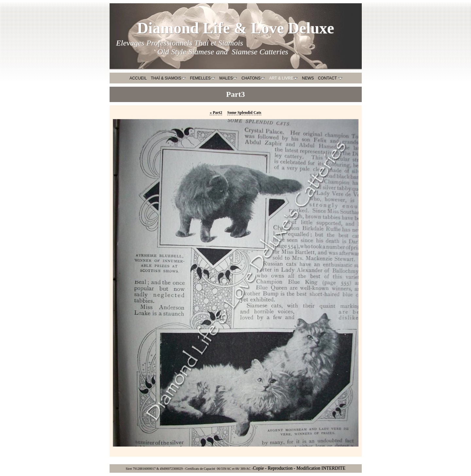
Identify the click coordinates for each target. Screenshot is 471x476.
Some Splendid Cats (244, 113)
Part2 (216, 113)
